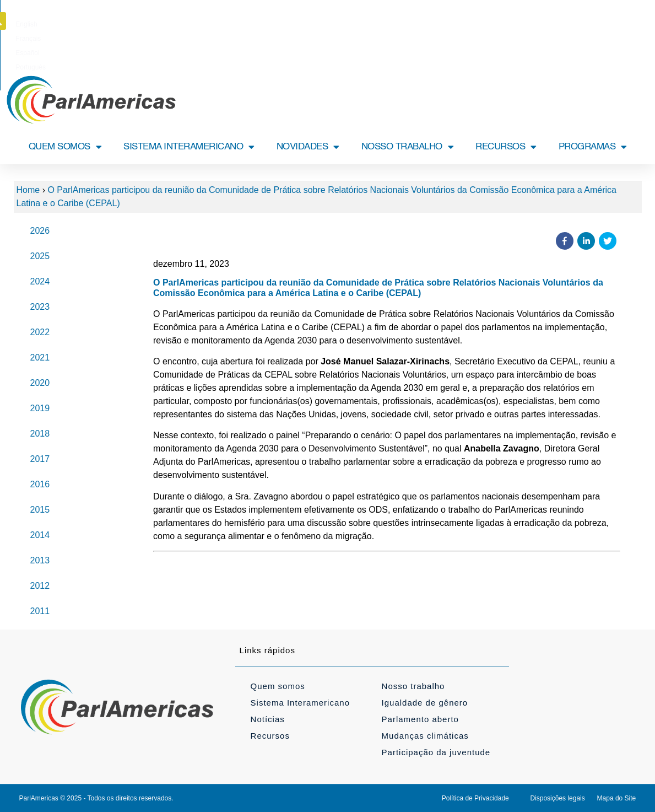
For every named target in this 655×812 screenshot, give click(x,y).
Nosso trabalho (413, 686)
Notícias (268, 719)
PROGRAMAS (593, 147)
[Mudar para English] (277, 24)
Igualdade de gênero (425, 703)
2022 (40, 332)
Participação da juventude (436, 752)
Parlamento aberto (420, 719)
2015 (40, 510)
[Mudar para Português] (385, 24)
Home (28, 190)
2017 (40, 459)
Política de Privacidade (475, 798)
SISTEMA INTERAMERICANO (189, 147)
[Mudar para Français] (311, 24)
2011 (40, 611)
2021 (40, 357)
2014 (40, 535)
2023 (40, 307)
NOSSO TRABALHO (408, 147)
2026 (40, 231)
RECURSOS (506, 147)
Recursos (270, 736)
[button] (638, 21)
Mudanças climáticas (425, 736)
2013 (40, 560)
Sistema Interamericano (300, 703)
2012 (40, 586)
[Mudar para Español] (347, 24)
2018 (40, 434)
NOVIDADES (308, 147)
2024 (40, 281)
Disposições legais (557, 798)
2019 (40, 408)
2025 (40, 256)
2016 (40, 484)
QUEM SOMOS (65, 147)
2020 (40, 383)
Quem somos (278, 686)
